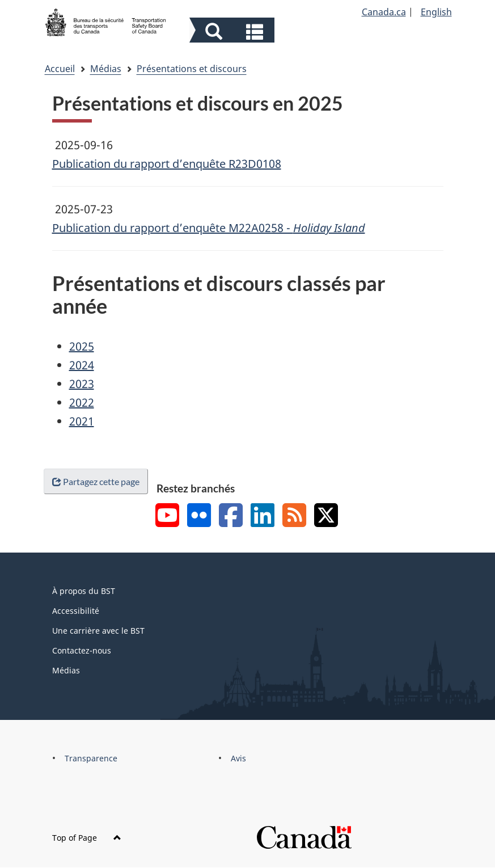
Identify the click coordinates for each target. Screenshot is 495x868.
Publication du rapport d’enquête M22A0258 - (209, 228)
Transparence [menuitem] (91, 758)
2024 (82, 365)
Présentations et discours (192, 69)
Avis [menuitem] (238, 758)
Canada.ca (384, 12)
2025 (82, 346)
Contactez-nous (82, 650)
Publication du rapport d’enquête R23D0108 (167, 164)
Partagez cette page (96, 481)
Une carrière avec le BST (98, 631)
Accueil (60, 69)
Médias (106, 69)
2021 (82, 421)
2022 (82, 403)
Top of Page (87, 838)
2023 (82, 384)
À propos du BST (84, 591)
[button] (233, 31)
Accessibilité (76, 611)
